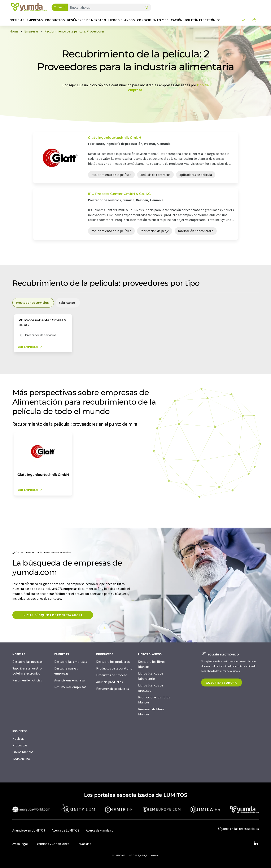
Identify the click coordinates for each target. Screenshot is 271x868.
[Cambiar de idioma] (254, 21)
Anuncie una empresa (69, 680)
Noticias (18, 738)
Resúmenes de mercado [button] (87, 20)
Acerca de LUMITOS (65, 830)
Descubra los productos (113, 662)
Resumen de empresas (70, 687)
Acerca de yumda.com (101, 830)
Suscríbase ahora (222, 682)
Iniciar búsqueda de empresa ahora (53, 615)
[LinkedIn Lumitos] (256, 844)
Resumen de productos (113, 689)
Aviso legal (20, 844)
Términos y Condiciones (52, 844)
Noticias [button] (17, 20)
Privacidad (84, 844)
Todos (58, 7)
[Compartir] (244, 21)
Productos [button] (55, 20)
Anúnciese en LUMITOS (29, 830)
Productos (20, 745)
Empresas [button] (35, 20)
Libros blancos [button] (122, 20)
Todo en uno (21, 759)
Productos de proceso (112, 675)
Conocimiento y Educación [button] (160, 20)
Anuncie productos (110, 682)
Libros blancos (23, 752)
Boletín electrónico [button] (203, 20)
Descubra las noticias (27, 662)
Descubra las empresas (71, 662)
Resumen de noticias (27, 680)
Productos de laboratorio (114, 668)
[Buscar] (147, 8)
